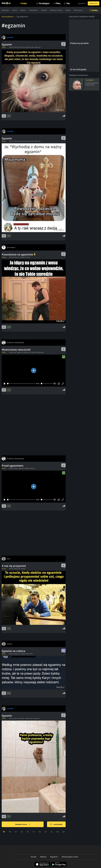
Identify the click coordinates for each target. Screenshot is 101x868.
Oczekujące (44, 3)
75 (28, 832)
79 (4, 832)
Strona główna (8, 17)
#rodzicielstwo (25, 654)
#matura (17, 257)
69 (63, 832)
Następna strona (23, 824)
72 (46, 832)
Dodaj (24, 3)
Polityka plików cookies (70, 857)
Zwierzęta (5, 10)
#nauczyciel (13, 352)
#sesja (11, 468)
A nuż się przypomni (14, 566)
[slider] (21, 384)
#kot (16, 718)
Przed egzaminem (12, 466)
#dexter (27, 468)
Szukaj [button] (95, 10)
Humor (15, 10)
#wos (28, 257)
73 (40, 832)
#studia (23, 569)
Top (68, 3)
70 (58, 832)
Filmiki (4, 352)
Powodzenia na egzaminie (19, 254)
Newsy (68, 10)
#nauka (16, 468)
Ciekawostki (33, 10)
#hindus (33, 468)
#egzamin (38, 47)
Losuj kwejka (56, 824)
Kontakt (34, 857)
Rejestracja (94, 3)
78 (10, 832)
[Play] (5, 384)
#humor (12, 47)
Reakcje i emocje (56, 10)
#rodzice (11, 654)
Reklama (43, 857)
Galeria (23, 10)
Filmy (58, 3)
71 (52, 832)
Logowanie (82, 3)
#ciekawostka (30, 47)
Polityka (44, 10)
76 (22, 832)
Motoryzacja (78, 10)
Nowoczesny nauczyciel (16, 350)
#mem (16, 47)
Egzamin (7, 44)
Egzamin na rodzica (13, 651)
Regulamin (54, 857)
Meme (4, 654)
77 (16, 832)
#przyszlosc (27, 352)
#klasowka (40, 352)
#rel (32, 654)
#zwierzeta (22, 47)
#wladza (34, 352)
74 (34, 832)
